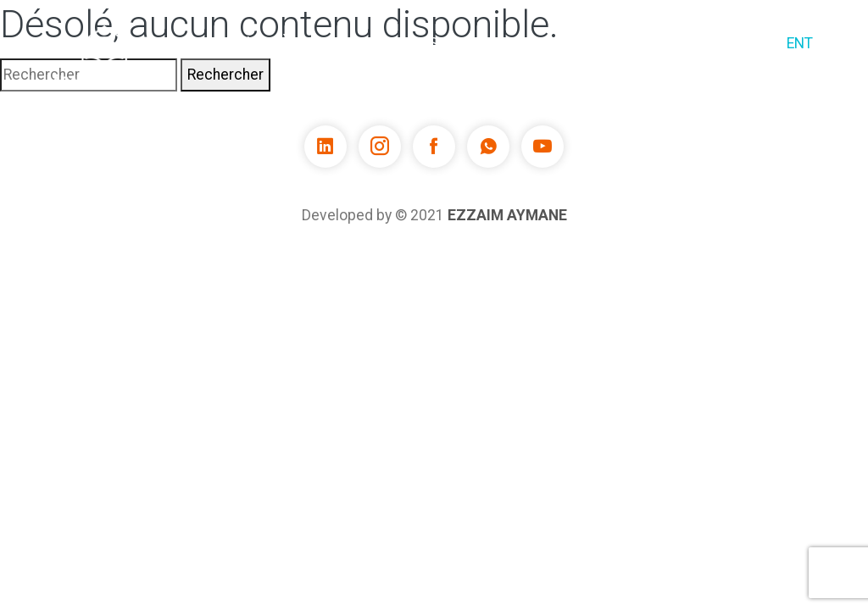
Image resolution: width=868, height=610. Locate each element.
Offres (652, 43)
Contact (730, 43)
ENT (800, 43)
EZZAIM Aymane (507, 215)
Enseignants (559, 43)
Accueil (225, 43)
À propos (304, 57)
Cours (378, 43)
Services (459, 43)
